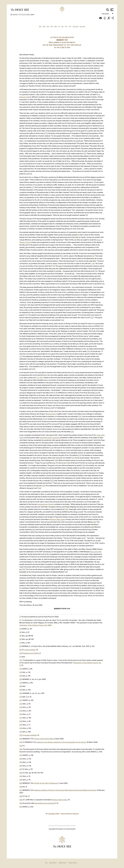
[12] (93, 256)
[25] (31, 349)
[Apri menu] (112, 10)
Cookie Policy (62, 863)
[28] (45, 366)
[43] (44, 486)
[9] (78, 235)
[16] (96, 271)
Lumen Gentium (30, 650)
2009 (33, 15)
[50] (24, 569)
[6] (31, 174)
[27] (21, 356)
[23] (63, 320)
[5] (85, 154)
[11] (102, 250)
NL (63, 27)
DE (40, 27)
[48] (95, 522)
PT (70, 27)
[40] (84, 465)
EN (44, 27)
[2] (54, 71)
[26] (89, 351)
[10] (75, 240)
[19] (103, 284)
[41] (97, 473)
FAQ (46, 863)
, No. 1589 (35, 625)
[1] (92, 63)
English (106, 14)
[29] (34, 369)
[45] (85, 502)
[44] (40, 488)
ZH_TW (82, 27)
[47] (90, 517)
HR (56, 27)
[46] (67, 509)
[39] (68, 463)
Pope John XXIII (96, 552)
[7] (33, 187)
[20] (72, 310)
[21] (26, 315)
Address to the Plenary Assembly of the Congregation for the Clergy (61, 742)
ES (48, 27)
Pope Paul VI (52, 414)
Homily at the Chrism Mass (44, 739)
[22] (92, 318)
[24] (102, 326)
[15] (54, 266)
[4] (26, 141)
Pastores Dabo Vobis (60, 800)
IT (59, 27)
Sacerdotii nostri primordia (50, 438)
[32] (80, 416)
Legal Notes (53, 863)
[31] (21, 403)
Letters (27, 15)
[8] (87, 215)
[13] (77, 261)
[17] (43, 276)
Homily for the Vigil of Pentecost (46, 783)
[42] (52, 481)
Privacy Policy (73, 863)
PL (66, 27)
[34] (72, 432)
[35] (52, 448)
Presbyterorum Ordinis (45, 504)
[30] (96, 393)
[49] (34, 530)
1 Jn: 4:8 (39, 378)
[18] (69, 281)
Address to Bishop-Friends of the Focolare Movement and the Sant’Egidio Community (65, 790)
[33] (63, 427)
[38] (57, 460)
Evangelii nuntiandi (30, 735)
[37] (73, 458)
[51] (66, 572)
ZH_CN (75, 27)
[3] (47, 133)
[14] (93, 263)
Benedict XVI (16, 15)
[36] (80, 455)
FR (52, 27)
